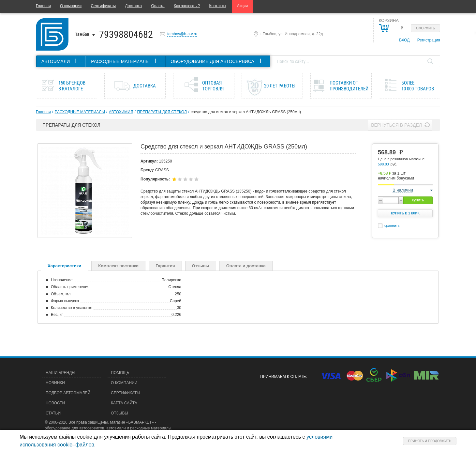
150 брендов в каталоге (72, 86)
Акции (243, 6)
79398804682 (126, 34)
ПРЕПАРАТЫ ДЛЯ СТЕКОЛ (162, 112)
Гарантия (165, 266)
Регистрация (429, 40)
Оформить (425, 28)
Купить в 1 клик (405, 213)
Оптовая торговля (213, 86)
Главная (43, 6)
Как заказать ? (187, 6)
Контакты (218, 6)
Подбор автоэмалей (68, 393)
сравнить (392, 226)
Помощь (120, 373)
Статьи (53, 413)
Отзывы (201, 266)
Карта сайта (124, 403)
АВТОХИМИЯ (121, 112)
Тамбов (82, 34)
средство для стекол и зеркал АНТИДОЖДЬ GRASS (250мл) (246, 112)
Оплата (158, 6)
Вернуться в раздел (396, 125)
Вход (404, 40)
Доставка (133, 6)
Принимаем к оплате (283, 377)
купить (418, 200)
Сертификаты (104, 6)
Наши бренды (60, 373)
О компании (71, 6)
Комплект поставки (118, 266)
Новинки (55, 383)
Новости (55, 403)
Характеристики (64, 266)
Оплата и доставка (246, 266)
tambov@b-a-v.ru (182, 34)
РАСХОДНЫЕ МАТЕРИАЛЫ (80, 112)
